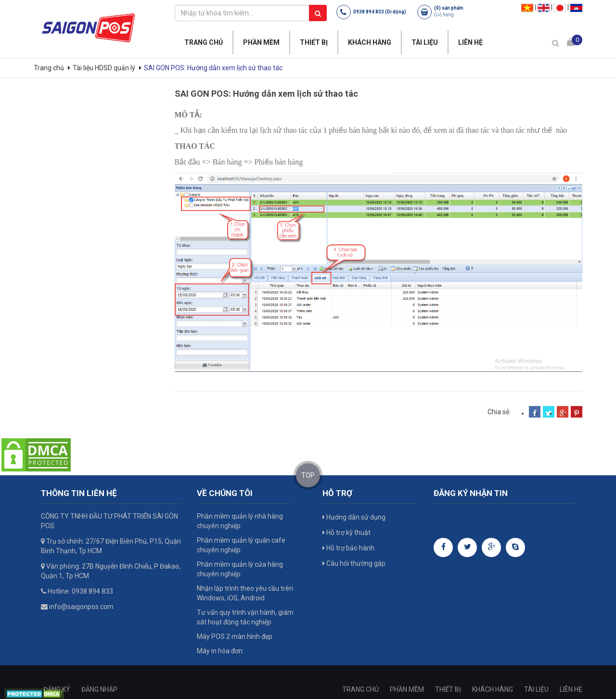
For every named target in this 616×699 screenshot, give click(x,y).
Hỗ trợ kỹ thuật (346, 533)
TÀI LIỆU (425, 42)
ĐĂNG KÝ (57, 689)
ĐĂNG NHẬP (99, 689)
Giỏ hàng (444, 15)
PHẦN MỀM (261, 42)
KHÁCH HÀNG (370, 42)
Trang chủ (50, 68)
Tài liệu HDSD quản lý (104, 68)
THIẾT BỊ (314, 42)
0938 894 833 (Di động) (380, 12)
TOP (308, 475)
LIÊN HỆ (470, 42)
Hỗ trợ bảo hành (348, 548)
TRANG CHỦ (204, 42)
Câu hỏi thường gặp (354, 563)
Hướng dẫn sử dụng (354, 517)
